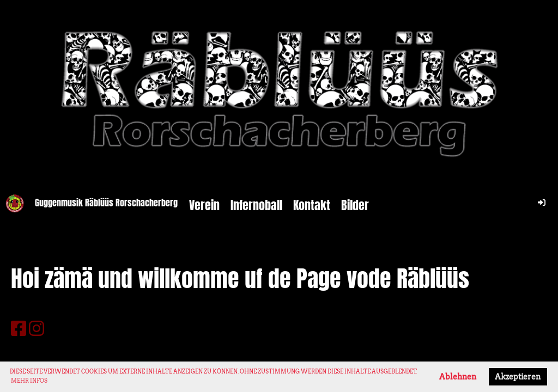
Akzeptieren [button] (518, 377)
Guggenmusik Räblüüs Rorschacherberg (106, 203)
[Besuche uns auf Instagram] (37, 329)
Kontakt (312, 205)
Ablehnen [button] (458, 377)
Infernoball (256, 205)
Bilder (355, 205)
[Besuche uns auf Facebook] (19, 329)
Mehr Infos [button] (29, 381)
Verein (204, 205)
